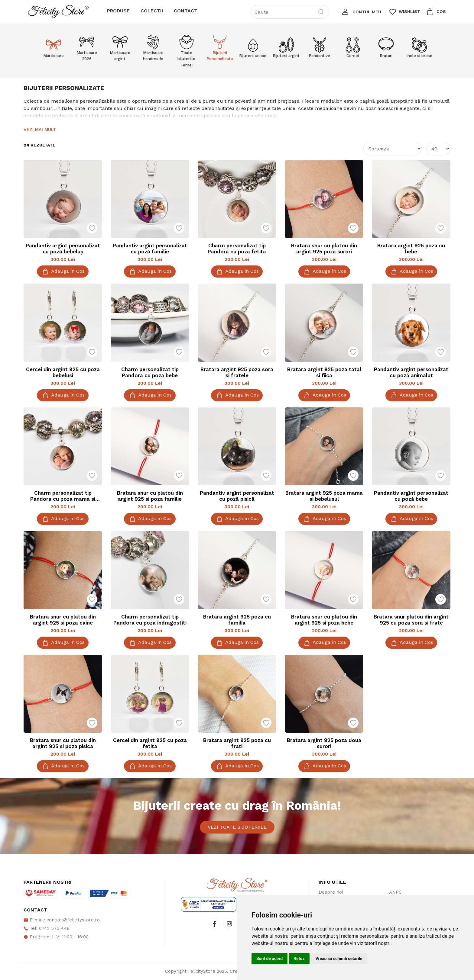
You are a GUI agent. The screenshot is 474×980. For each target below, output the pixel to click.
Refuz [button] (299, 959)
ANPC (395, 892)
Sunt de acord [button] (269, 959)
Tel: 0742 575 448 (47, 928)
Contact (186, 11)
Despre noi (331, 892)
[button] (361, 12)
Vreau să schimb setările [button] (339, 959)
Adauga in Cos (63, 272)
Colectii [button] (152, 11)
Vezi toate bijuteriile (237, 827)
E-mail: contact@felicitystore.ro (62, 920)
